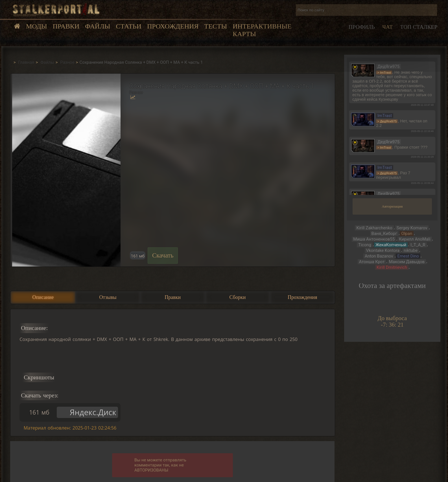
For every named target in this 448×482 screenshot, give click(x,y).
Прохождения (173, 26)
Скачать (163, 255)
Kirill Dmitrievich (392, 267)
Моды (37, 26)
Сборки (238, 297)
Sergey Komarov (412, 228)
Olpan (407, 234)
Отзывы (108, 297)
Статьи (128, 26)
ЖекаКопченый (391, 245)
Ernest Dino (408, 256)
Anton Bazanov (379, 256)
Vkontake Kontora (383, 250)
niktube (411, 250)
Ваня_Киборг (384, 234)
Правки (66, 26)
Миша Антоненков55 (374, 239)
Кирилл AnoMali (415, 239)
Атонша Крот (372, 262)
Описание (43, 297)
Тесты (216, 26)
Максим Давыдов (407, 262)
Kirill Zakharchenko (374, 228)
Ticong (365, 245)
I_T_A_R (418, 245)
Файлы (98, 26)
